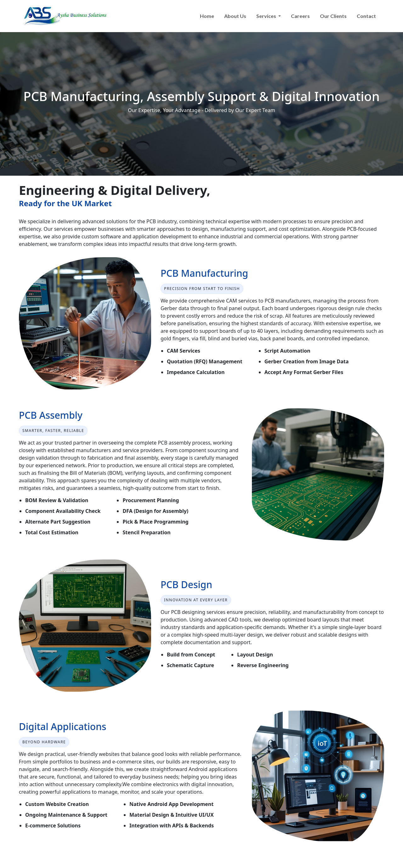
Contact (366, 16)
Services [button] (267, 16)
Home (207, 16)
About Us (235, 16)
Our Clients (333, 16)
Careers (300, 16)
